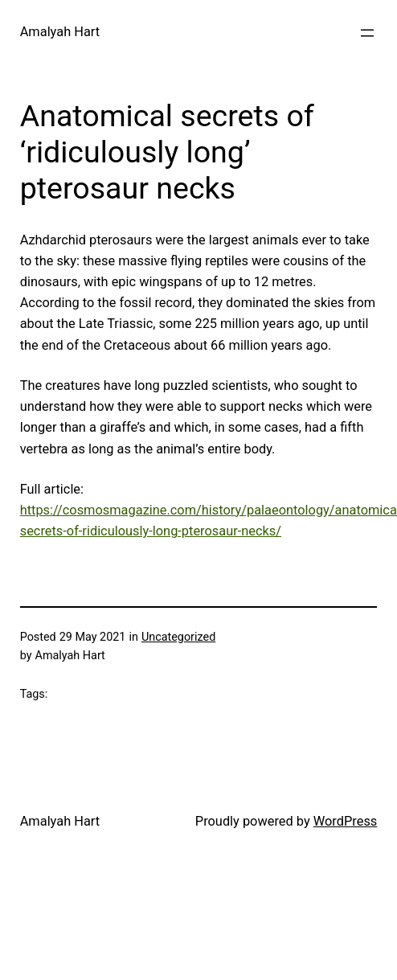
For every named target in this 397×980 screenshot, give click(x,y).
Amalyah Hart (60, 32)
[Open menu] (367, 33)
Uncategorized (178, 637)
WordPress (346, 821)
